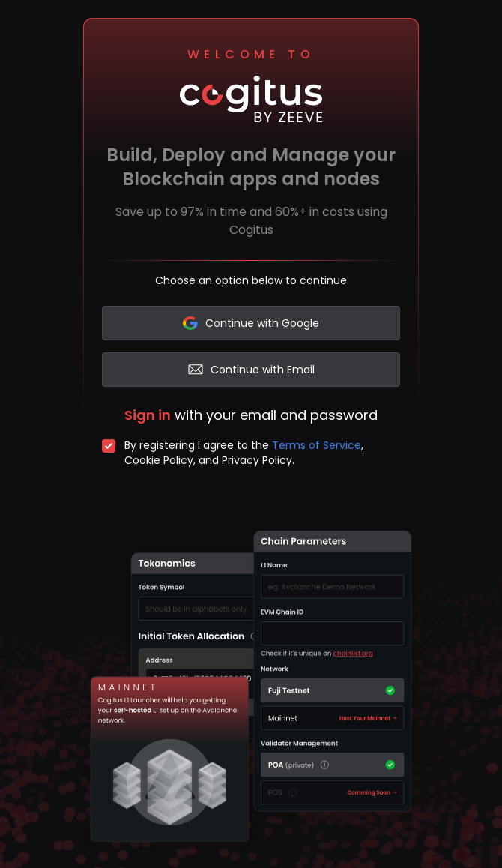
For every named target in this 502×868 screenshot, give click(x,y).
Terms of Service (317, 445)
